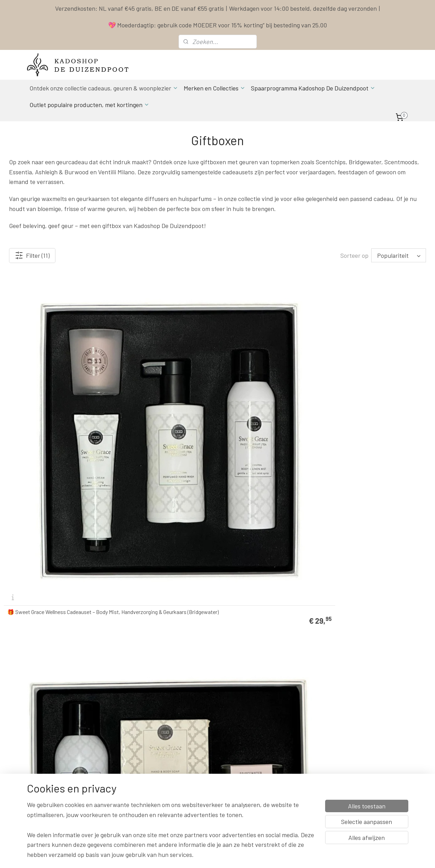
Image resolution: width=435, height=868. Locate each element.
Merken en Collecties (215, 88)
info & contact (122, 766)
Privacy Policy (274, 743)
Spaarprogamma (56, 812)
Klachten (269, 750)
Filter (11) (32, 255)
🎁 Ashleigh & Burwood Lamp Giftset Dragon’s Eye (159, 645)
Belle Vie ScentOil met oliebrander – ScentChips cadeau (374, 379)
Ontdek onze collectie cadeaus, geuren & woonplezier (104, 88)
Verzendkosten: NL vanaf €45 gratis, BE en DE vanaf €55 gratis (140, 8)
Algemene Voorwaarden (284, 735)
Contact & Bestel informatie (289, 712)
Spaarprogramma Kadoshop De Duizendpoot (313, 88)
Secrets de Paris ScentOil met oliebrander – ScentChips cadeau (45, 512)
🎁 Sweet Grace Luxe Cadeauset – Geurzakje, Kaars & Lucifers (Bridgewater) (264, 376)
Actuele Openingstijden (215, 743)
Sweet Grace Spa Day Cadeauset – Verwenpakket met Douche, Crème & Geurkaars (158, 376)
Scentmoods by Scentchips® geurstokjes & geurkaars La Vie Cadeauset (369, 509)
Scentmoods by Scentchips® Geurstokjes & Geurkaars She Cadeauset (271, 512)
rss (262, 855)
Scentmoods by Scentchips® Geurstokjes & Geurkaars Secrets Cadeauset (45, 642)
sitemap (251, 855)
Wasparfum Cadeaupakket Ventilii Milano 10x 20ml (163, 512)
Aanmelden (124, 797)
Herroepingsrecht (278, 758)
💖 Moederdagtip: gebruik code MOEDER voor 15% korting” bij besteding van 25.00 (218, 25)
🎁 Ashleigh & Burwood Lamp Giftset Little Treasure (268, 645)
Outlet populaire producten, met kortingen (89, 105)
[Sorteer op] (399, 255)
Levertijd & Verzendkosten (287, 720)
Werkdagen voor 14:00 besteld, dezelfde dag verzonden (303, 8)
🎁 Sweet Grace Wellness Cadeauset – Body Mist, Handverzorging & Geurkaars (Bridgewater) (53, 376)
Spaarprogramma (279, 727)
